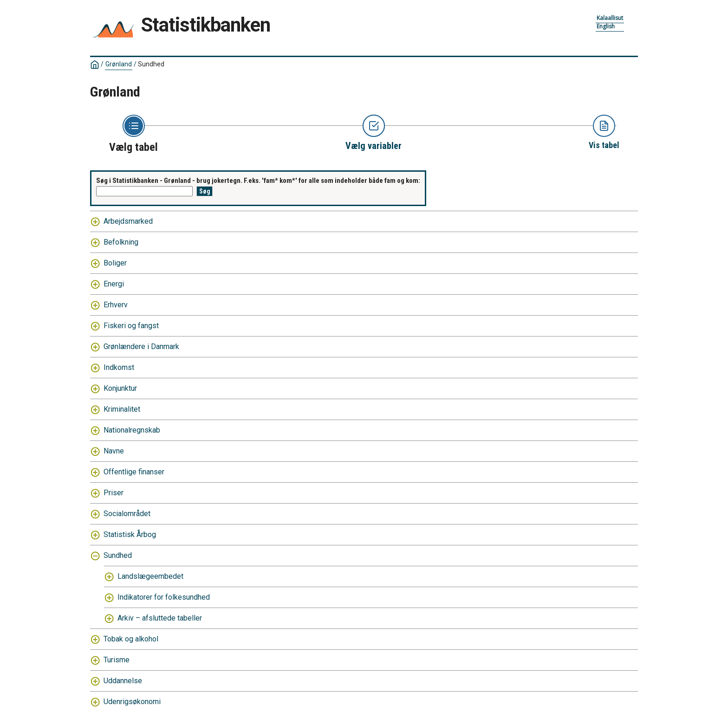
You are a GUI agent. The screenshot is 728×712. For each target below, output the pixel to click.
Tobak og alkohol (131, 639)
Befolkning (121, 242)
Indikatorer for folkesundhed (164, 597)
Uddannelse (123, 681)
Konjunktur (120, 388)
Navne (114, 451)
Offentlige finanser (134, 472)
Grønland (119, 64)
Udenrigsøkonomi (132, 702)
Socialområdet (127, 514)
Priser (114, 493)
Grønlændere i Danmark (141, 346)
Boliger (115, 263)
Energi (114, 284)
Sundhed (151, 64)
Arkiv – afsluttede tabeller (160, 618)
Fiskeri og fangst (131, 326)
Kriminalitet (122, 409)
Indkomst (119, 367)
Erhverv (116, 305)
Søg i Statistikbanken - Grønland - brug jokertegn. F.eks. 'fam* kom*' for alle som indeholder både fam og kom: (258, 181)
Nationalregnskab (132, 430)
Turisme (117, 660)
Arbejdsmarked (128, 221)
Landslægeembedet (150, 576)
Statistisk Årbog (130, 534)
